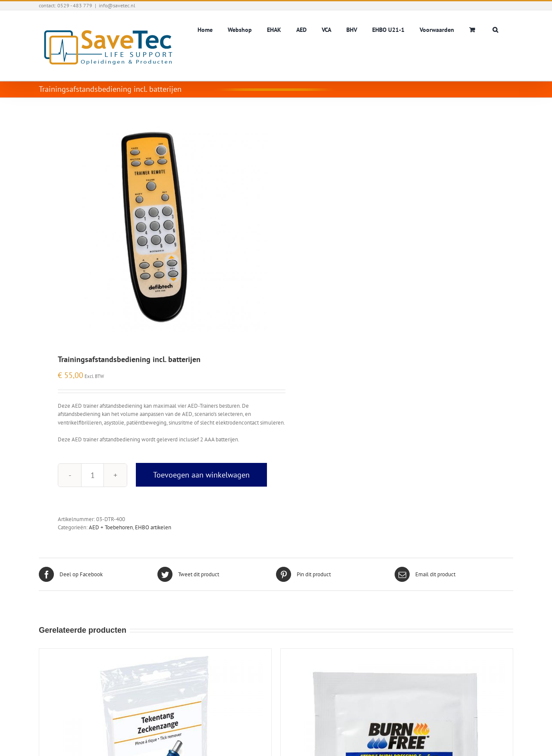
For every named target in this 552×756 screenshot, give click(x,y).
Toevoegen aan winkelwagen (201, 475)
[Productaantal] (93, 475)
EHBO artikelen (153, 527)
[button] (495, 29)
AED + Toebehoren (111, 527)
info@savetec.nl (117, 5)
